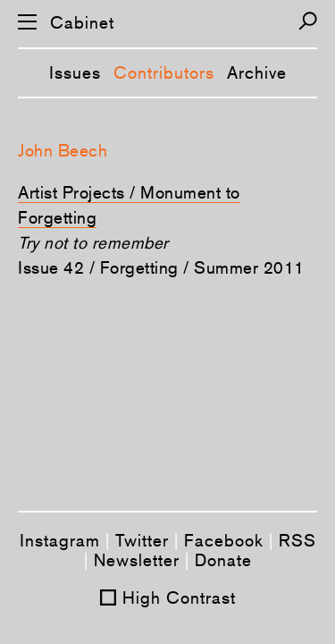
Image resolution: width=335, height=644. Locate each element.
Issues (75, 72)
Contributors (164, 72)
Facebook (224, 540)
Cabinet (82, 23)
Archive (257, 72)
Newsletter (137, 560)
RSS (297, 540)
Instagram (60, 540)
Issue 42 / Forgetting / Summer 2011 (161, 267)
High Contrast (179, 597)
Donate (223, 560)
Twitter (142, 540)
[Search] (308, 21)
